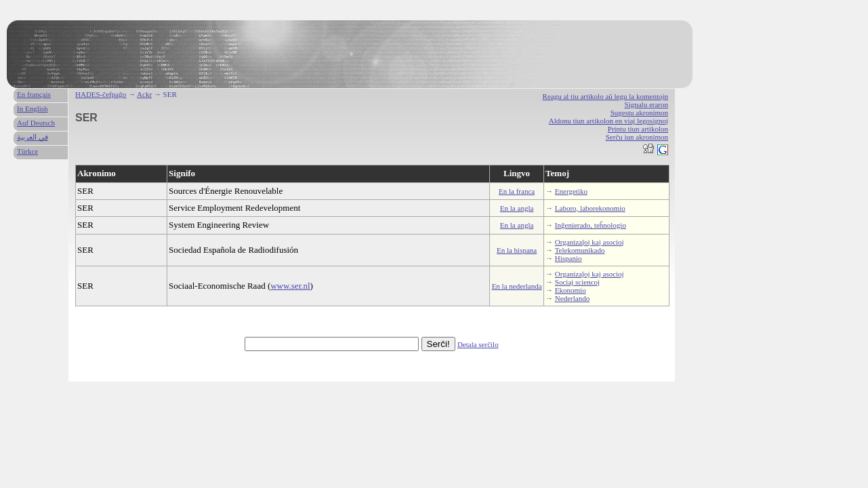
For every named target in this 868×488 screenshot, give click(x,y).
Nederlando (572, 298)
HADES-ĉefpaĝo (101, 94)
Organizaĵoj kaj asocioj (590, 242)
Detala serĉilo (478, 344)
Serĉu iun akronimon (637, 137)
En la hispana (517, 250)
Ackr (144, 94)
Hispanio (569, 258)
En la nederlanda (517, 286)
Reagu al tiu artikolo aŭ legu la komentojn (605, 96)
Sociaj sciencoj (577, 282)
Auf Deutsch (36, 123)
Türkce (27, 151)
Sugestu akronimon (639, 113)
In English (33, 108)
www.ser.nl (290, 286)
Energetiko (571, 191)
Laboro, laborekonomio (590, 208)
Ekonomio (571, 290)
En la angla (517, 208)
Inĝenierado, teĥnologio (591, 225)
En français (34, 94)
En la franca (517, 191)
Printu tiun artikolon (638, 129)
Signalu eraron (646, 104)
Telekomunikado (580, 250)
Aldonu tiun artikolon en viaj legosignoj (608, 121)
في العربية (33, 137)
